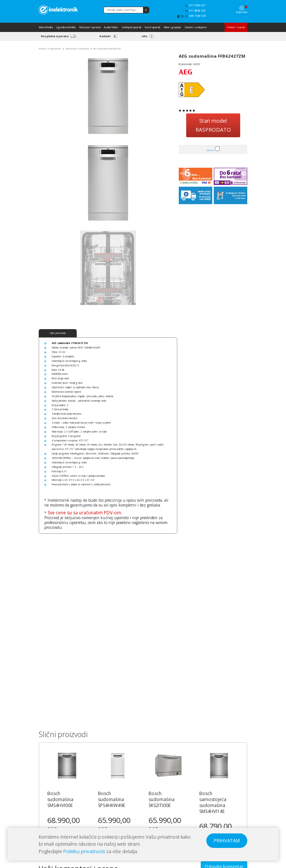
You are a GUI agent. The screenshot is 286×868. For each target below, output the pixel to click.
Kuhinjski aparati (131, 27)
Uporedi (210, 150)
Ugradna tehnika (66, 27)
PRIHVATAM (227, 840)
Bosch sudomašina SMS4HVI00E (60, 800)
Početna (42, 49)
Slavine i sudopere (196, 27)
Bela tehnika (46, 27)
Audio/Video (111, 27)
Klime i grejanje (172, 27)
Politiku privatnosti (84, 851)
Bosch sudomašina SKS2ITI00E (162, 800)
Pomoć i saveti (236, 27)
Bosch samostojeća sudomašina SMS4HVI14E (213, 803)
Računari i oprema (90, 27)
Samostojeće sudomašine (77, 49)
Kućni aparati (152, 27)
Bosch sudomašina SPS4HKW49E (112, 800)
